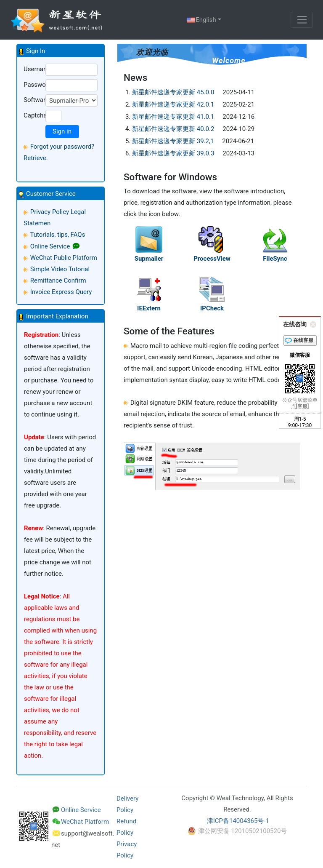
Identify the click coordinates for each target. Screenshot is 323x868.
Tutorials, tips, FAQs (57, 235)
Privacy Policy (50, 212)
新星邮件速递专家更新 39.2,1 (173, 141)
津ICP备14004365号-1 (238, 821)
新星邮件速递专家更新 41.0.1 (173, 117)
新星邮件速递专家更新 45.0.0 (173, 92)
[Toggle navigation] (302, 20)
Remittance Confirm (58, 280)
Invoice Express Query (61, 292)
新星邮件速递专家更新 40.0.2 (173, 129)
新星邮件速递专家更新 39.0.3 (173, 153)
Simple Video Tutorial (60, 269)
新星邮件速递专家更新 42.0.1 (173, 104)
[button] (61, 51)
